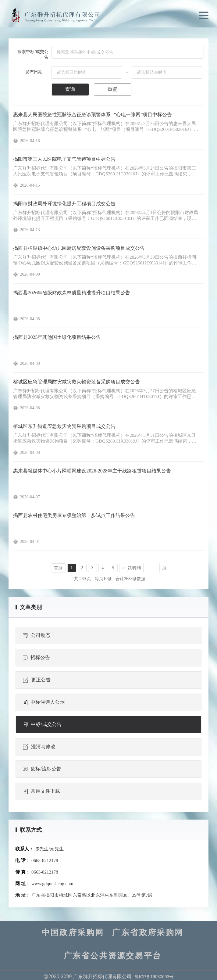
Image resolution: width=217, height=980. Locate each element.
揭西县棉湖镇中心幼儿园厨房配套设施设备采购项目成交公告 (79, 248)
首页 (58, 568)
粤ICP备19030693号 (154, 977)
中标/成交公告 (42, 724)
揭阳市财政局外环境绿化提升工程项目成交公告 (64, 204)
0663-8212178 (45, 860)
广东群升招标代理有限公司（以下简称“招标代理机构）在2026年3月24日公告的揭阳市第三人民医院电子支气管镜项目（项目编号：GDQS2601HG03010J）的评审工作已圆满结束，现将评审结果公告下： (105, 171)
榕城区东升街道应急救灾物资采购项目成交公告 (64, 426)
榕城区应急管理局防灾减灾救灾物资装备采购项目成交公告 (76, 382)
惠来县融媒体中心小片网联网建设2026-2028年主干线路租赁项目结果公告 (92, 471)
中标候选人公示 (44, 702)
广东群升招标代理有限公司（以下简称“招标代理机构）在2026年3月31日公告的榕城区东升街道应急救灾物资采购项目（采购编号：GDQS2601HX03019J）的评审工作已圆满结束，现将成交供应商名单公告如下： (105, 438)
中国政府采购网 (73, 933)
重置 (112, 89)
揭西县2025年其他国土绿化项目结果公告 (57, 337)
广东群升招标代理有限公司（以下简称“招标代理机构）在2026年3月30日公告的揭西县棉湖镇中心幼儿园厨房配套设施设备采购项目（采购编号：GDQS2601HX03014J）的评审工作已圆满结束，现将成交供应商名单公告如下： (105, 260)
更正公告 (37, 680)
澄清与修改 (39, 747)
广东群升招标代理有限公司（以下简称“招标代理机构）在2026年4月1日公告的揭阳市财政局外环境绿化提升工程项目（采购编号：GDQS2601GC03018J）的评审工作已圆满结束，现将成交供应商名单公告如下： (106, 216)
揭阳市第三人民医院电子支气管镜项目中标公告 (64, 159)
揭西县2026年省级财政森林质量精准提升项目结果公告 (72, 293)
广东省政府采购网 (148, 933)
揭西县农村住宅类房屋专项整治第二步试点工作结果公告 (74, 515)
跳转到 (134, 568)
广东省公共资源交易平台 (113, 956)
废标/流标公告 (42, 769)
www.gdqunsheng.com (52, 884)
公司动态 (37, 635)
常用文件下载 (41, 791)
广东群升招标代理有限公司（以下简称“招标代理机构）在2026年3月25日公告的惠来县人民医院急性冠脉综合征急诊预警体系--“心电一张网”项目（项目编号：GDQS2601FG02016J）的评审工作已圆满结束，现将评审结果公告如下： (106, 127)
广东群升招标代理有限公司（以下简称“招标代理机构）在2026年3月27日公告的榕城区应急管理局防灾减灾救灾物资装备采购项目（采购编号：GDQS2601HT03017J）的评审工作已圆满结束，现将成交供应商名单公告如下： (104, 394)
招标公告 (36, 658)
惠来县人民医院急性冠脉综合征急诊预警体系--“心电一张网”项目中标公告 (92, 115)
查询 (70, 89)
